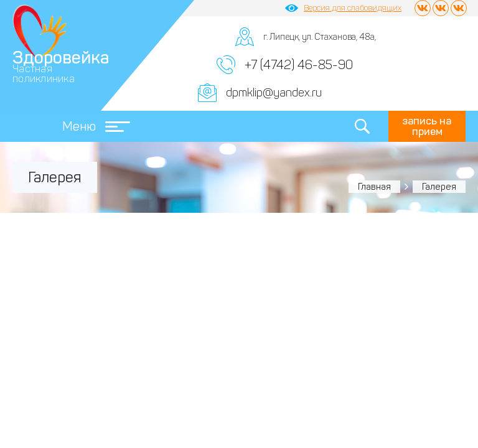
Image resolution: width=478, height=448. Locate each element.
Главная (374, 187)
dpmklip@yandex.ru (274, 93)
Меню (96, 126)
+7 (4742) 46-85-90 (299, 65)
